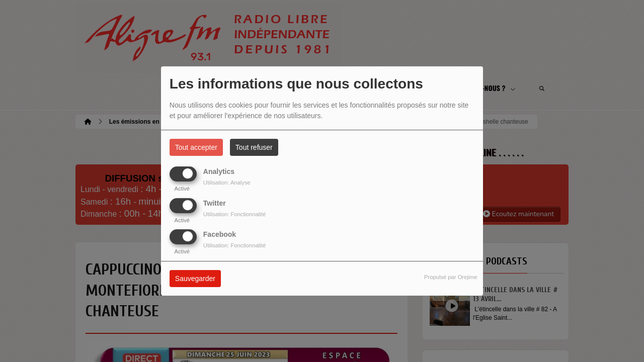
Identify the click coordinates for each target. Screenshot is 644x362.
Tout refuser (254, 147)
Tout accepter (196, 147)
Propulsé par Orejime (451, 277)
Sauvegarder (195, 279)
